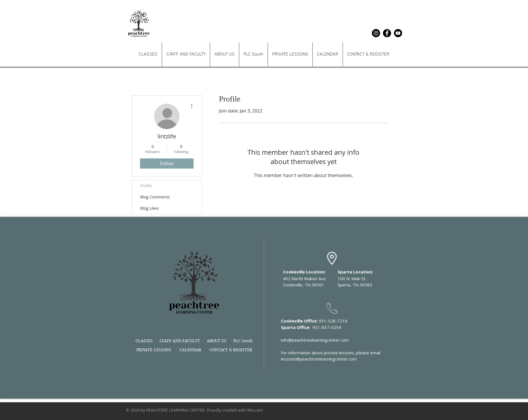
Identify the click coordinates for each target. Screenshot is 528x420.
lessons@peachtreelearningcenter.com (319, 359)
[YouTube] (398, 33)
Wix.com (255, 410)
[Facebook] (387, 33)
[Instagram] (376, 33)
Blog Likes (150, 208)
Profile (146, 186)
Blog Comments (155, 197)
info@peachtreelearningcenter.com (315, 340)
